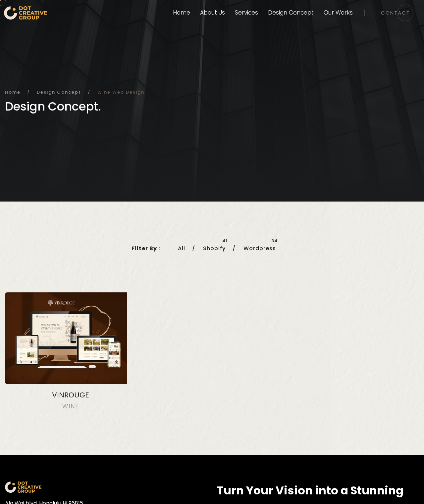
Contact (396, 13)
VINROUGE (71, 395)
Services (246, 13)
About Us (212, 13)
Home (182, 13)
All (182, 248)
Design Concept (291, 13)
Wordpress (260, 248)
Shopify (214, 248)
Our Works (338, 13)
